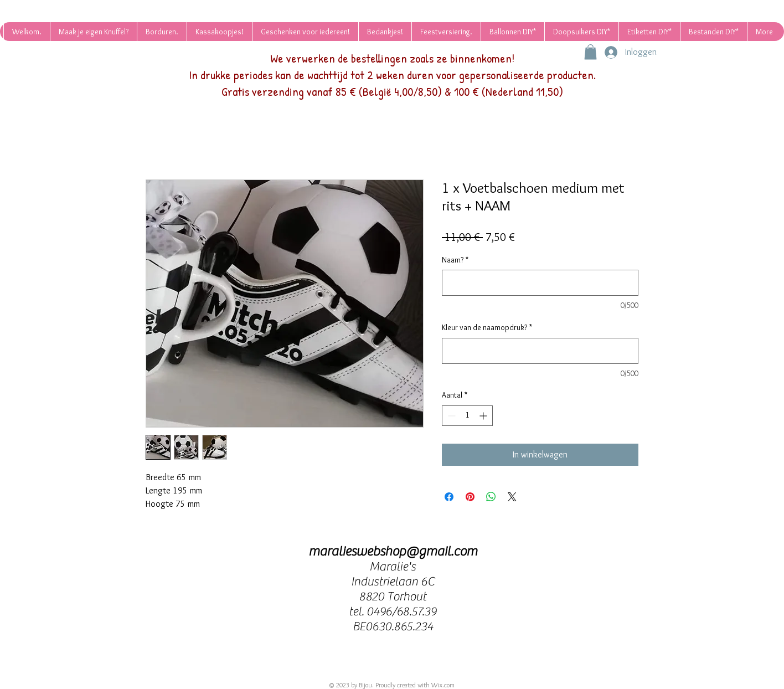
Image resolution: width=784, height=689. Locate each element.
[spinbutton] (467, 416)
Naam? (455, 260)
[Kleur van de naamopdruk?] (540, 351)
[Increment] (484, 416)
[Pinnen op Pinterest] (470, 497)
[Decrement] (450, 416)
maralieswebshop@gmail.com (393, 551)
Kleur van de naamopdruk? (487, 327)
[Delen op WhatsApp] (491, 497)
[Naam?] (540, 283)
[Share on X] (512, 497)
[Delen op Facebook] (449, 497)
